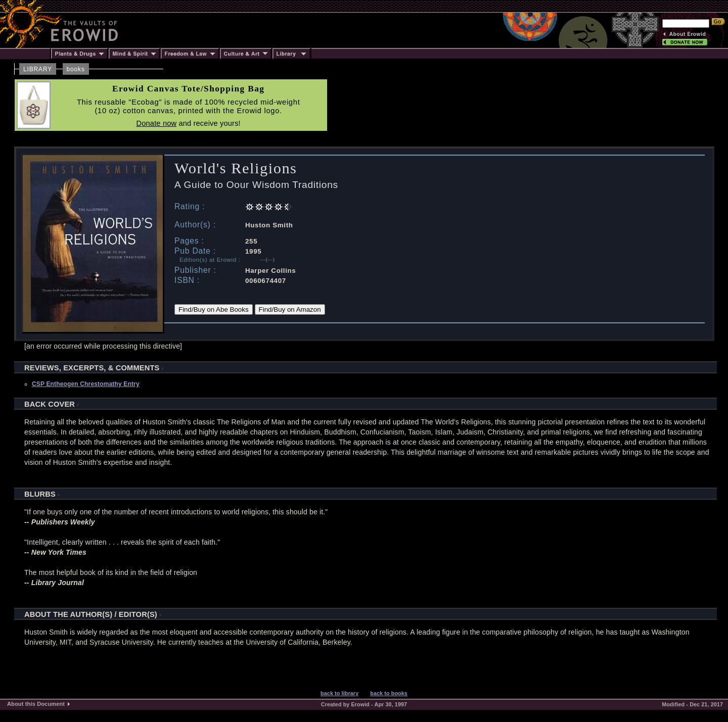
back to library (339, 693)
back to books (389, 693)
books (76, 69)
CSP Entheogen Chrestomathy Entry (86, 384)
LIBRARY (38, 69)
